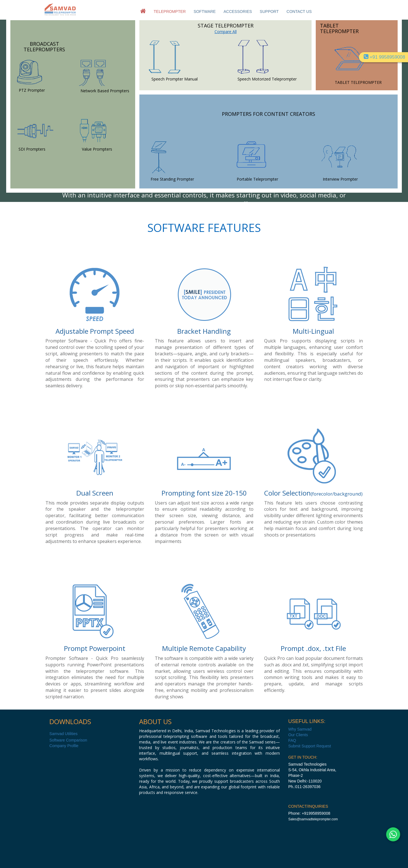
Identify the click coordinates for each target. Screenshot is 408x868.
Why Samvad (300, 729)
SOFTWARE (205, 11)
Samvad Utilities (63, 734)
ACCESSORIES (238, 11)
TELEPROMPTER (170, 11)
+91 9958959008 (384, 57)
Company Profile (64, 746)
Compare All (226, 32)
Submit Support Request (310, 746)
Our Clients (298, 735)
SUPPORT (269, 11)
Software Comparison (68, 740)
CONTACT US (299, 11)
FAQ (292, 740)
